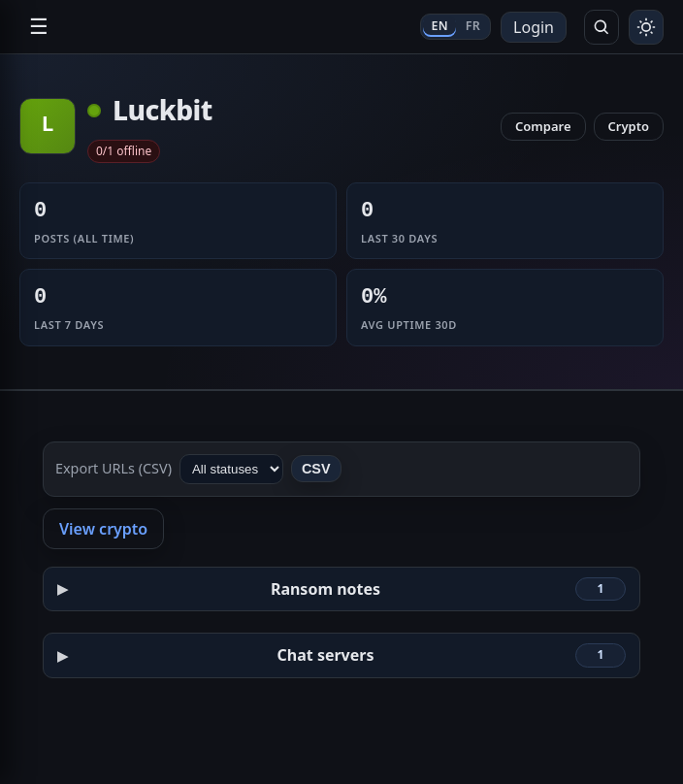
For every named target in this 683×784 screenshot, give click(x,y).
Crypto (629, 126)
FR (473, 26)
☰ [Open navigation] (39, 27)
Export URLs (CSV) (114, 468)
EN (439, 26)
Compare (543, 126)
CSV (316, 469)
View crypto (103, 529)
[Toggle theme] (646, 27)
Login (534, 27)
